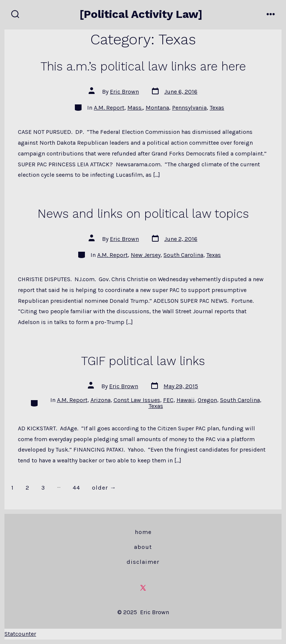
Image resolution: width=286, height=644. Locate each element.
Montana (157, 108)
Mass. (135, 108)
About (143, 547)
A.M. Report (109, 108)
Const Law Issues (137, 400)
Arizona (101, 400)
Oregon (207, 400)
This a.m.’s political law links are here (143, 66)
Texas (217, 108)
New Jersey (146, 255)
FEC (168, 400)
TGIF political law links (143, 361)
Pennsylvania (189, 108)
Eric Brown (124, 92)
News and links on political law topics (143, 214)
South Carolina (183, 255)
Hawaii (186, 400)
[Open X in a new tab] (143, 588)
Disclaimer (143, 562)
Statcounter (20, 634)
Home (143, 532)
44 (76, 488)
